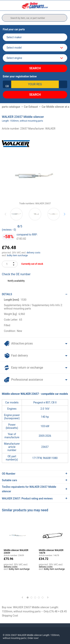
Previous (6, 214)
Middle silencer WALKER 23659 (16, 552)
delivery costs (34, 253)
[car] (35, 58)
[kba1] (35, 84)
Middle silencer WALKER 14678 (51, 552)
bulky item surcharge (17, 255)
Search (35, 68)
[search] (35, 18)
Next (64, 214)
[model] (35, 48)
